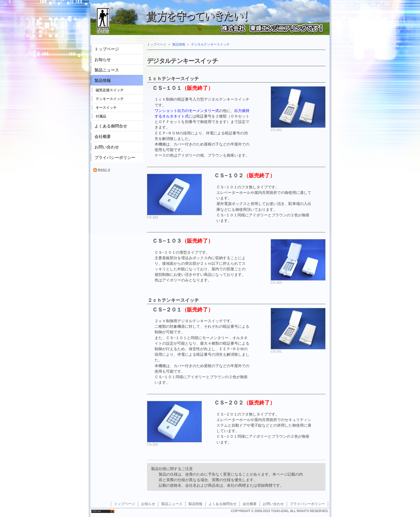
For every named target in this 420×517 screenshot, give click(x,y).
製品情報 (179, 44)
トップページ (157, 44)
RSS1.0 (102, 170)
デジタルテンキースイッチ (210, 44)
